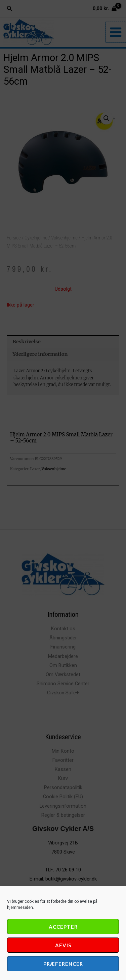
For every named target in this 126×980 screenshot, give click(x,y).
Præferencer (63, 964)
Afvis (63, 945)
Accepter (63, 927)
